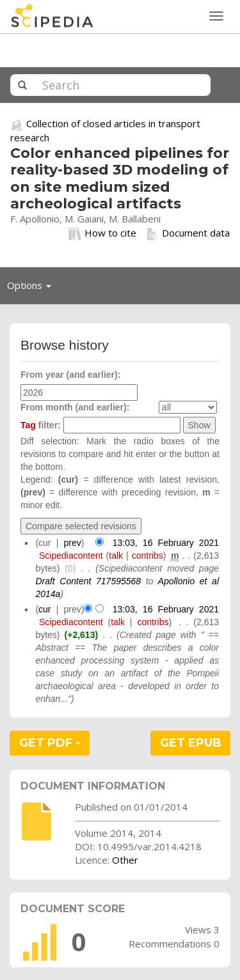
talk (116, 556)
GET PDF (50, 743)
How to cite (102, 233)
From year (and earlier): (70, 375)
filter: (41, 425)
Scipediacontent (71, 556)
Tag (28, 425)
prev (73, 543)
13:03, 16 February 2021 (166, 543)
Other (125, 860)
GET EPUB (191, 743)
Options (33, 288)
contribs (148, 556)
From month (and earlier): (75, 407)
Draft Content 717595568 (88, 581)
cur (44, 609)
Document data (188, 233)
